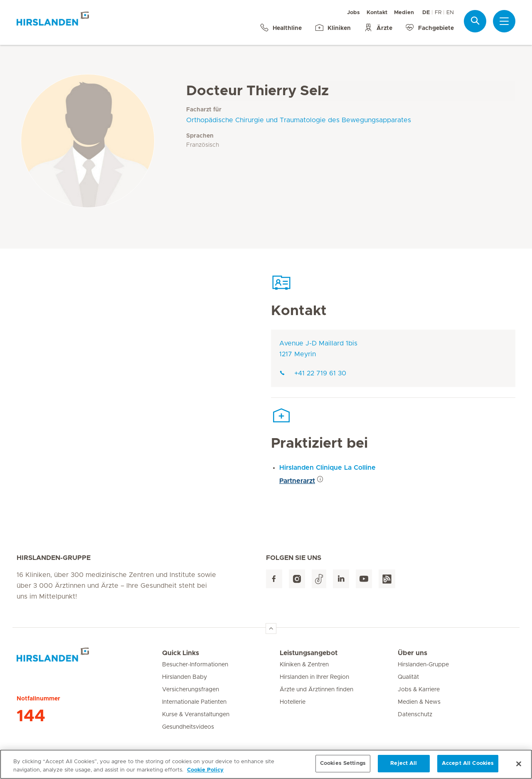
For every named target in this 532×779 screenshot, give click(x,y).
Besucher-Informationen (195, 665)
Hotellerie (293, 702)
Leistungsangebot (309, 653)
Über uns (413, 653)
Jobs (353, 13)
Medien (404, 13)
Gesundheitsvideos (188, 727)
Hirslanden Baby (185, 677)
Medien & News (419, 702)
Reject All (404, 768)
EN (450, 13)
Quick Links (181, 653)
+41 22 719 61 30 (313, 373)
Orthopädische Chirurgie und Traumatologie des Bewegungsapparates (299, 120)
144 (31, 716)
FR (438, 13)
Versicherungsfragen (191, 690)
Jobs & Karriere (419, 690)
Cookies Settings (343, 768)
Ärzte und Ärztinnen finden (316, 690)
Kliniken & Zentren (304, 665)
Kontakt (377, 13)
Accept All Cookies (468, 768)
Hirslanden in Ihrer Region (314, 677)
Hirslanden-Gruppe (423, 665)
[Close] (519, 768)
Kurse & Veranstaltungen (196, 715)
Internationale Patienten (194, 702)
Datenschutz (415, 715)
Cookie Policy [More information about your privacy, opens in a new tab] (205, 774)
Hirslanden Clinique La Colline (328, 468)
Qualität (408, 677)
